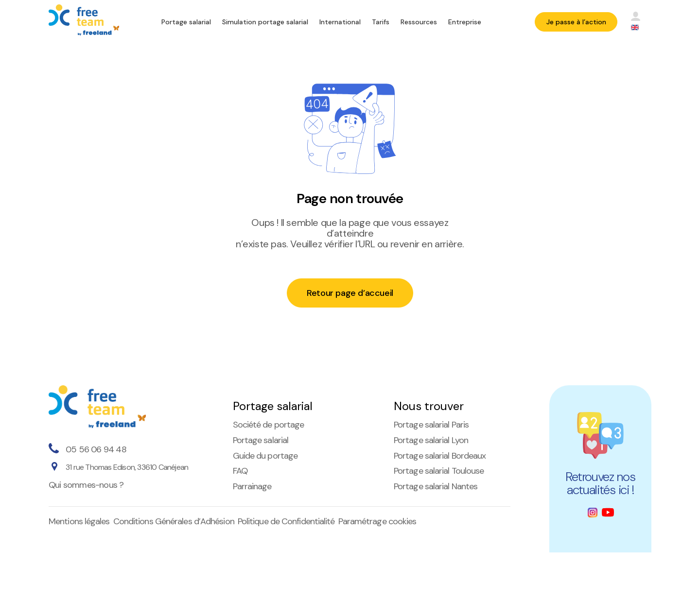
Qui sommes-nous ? (86, 485)
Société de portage (269, 425)
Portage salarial (186, 22)
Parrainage (252, 486)
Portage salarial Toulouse (439, 471)
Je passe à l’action (576, 22)
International (340, 22)
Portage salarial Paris (431, 425)
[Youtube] (608, 512)
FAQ (240, 471)
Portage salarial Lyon (431, 440)
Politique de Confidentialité (286, 521)
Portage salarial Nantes (436, 486)
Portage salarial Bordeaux (440, 456)
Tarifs (381, 22)
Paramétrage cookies (377, 521)
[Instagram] (593, 513)
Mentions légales (79, 521)
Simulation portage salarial (265, 22)
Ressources (419, 22)
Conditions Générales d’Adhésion (174, 521)
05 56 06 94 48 (96, 449)
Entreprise (465, 22)
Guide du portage (265, 456)
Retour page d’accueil (350, 293)
